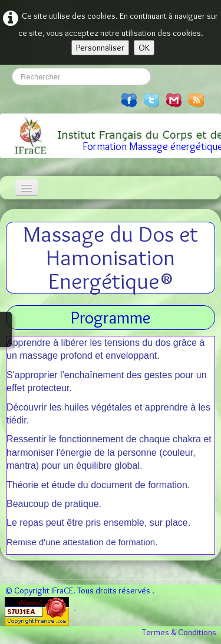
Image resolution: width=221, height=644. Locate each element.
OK (144, 48)
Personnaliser (100, 48)
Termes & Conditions (179, 632)
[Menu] (27, 187)
